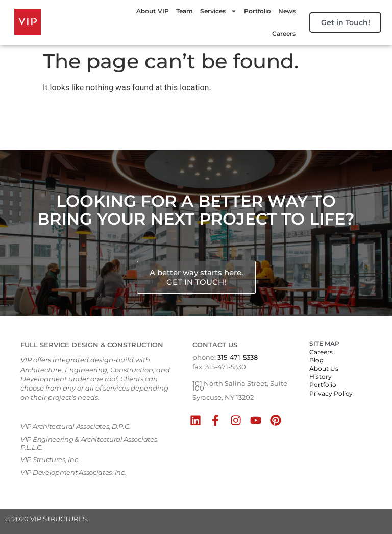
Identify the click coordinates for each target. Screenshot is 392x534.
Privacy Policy (331, 393)
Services (214, 11)
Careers (279, 33)
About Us (324, 368)
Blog (316, 360)
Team (180, 11)
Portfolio (253, 11)
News (282, 11)
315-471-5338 (238, 357)
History (321, 377)
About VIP (148, 11)
